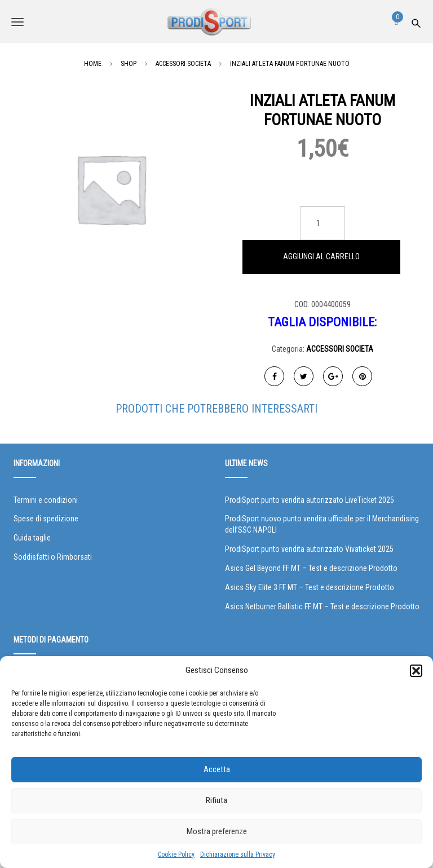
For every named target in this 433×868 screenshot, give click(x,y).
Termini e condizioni (46, 500)
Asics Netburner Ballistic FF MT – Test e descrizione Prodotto (322, 606)
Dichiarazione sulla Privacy (238, 854)
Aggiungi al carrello (321, 256)
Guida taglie (32, 538)
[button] (416, 671)
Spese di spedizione (46, 519)
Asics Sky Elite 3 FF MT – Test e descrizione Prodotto (310, 587)
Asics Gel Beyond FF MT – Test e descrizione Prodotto (311, 568)
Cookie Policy (176, 854)
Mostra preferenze (217, 831)
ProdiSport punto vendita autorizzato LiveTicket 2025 (310, 500)
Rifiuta (216, 800)
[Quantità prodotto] (322, 223)
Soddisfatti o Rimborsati (53, 557)
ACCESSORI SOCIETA (340, 349)
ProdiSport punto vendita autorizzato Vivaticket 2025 (309, 549)
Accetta (217, 769)
